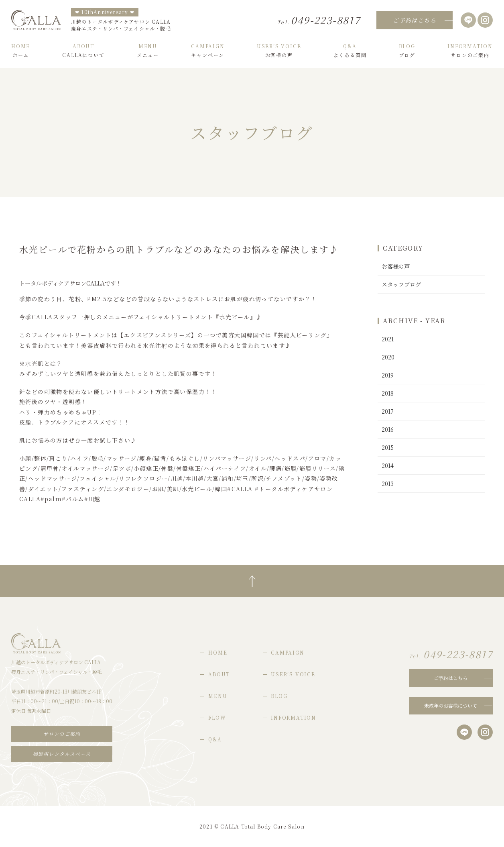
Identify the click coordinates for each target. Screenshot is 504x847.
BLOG (279, 696)
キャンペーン (208, 51)
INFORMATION (294, 717)
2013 (388, 484)
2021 (388, 339)
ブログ (407, 51)
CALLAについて (83, 51)
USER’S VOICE (293, 674)
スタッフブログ (401, 284)
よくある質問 (350, 51)
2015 (388, 447)
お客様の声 (279, 51)
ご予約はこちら (451, 678)
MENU (218, 696)
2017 (388, 411)
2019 (388, 375)
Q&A (215, 739)
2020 (388, 357)
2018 (388, 393)
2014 (388, 465)
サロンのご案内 (470, 51)
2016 (388, 429)
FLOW (217, 717)
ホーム (21, 51)
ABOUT (219, 674)
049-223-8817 (319, 20)
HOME (218, 652)
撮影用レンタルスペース (62, 754)
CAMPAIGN (288, 652)
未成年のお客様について (451, 705)
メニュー (148, 51)
